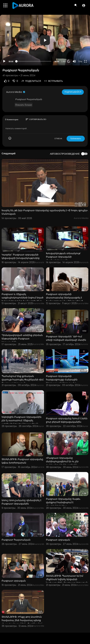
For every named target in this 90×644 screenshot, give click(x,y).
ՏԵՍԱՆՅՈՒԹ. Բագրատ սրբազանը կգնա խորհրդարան (22, 461)
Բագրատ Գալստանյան (16, 540)
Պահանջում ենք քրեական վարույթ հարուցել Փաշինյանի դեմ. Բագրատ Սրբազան (23, 380)
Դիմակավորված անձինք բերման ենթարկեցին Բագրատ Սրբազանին (22, 339)
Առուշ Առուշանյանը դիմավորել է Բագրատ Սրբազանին (22, 502)
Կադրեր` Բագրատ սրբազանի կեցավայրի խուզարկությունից (21, 256)
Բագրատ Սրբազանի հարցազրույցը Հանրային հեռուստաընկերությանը (62, 380)
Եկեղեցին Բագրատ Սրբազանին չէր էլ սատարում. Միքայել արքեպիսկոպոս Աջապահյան (22, 420)
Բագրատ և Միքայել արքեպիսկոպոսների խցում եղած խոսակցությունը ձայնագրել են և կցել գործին (22, 299)
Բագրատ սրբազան (58, 540)
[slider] (34, 61)
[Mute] (74, 61)
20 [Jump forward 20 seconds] (69, 61)
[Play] (4, 61)
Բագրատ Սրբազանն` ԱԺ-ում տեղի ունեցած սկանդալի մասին (66, 338)
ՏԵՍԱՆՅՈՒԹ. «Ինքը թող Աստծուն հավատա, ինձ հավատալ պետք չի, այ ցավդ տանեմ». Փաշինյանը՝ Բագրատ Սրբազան (22, 622)
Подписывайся (73, 92)
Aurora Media (16, 92)
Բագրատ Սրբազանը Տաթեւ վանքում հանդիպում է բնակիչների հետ (63, 502)
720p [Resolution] (80, 61)
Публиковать (76, 139)
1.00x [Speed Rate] (64, 61)
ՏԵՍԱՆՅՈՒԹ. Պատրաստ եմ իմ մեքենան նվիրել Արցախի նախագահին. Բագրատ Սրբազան (67, 579)
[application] (45, 40)
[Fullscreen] (85, 61)
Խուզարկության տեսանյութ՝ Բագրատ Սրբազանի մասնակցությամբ (63, 257)
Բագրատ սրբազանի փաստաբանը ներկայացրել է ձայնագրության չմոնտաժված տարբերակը (64, 299)
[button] (84, 5)
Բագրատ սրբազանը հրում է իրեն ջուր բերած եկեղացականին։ (67, 420)
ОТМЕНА (58, 139)
